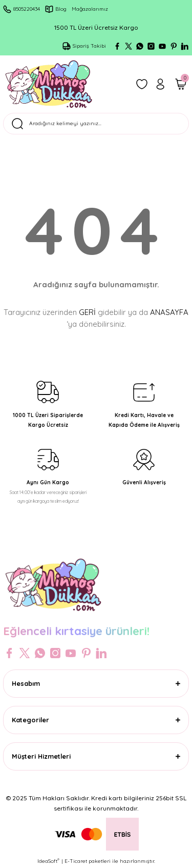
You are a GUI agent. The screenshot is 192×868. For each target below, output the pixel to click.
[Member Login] (160, 84)
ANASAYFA (169, 312)
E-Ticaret (76, 861)
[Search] (96, 124)
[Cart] (181, 84)
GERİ (87, 312)
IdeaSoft (48, 861)
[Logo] (49, 84)
